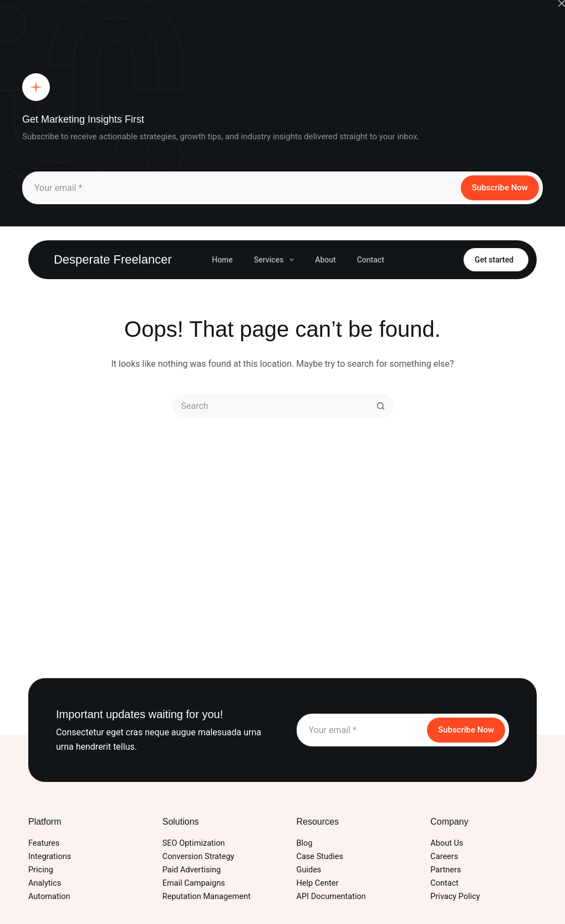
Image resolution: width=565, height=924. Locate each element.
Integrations (50, 857)
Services (276, 260)
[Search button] (381, 406)
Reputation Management (207, 897)
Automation (49, 897)
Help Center (318, 883)
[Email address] (241, 188)
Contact (371, 260)
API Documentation (331, 897)
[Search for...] (270, 406)
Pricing (41, 870)
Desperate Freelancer (113, 259)
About (325, 260)
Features (44, 843)
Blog (305, 843)
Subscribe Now (500, 188)
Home (222, 260)
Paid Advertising (192, 870)
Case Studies (320, 857)
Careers (444, 857)
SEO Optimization (194, 843)
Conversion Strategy (198, 857)
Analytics (45, 883)
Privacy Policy (455, 897)
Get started (494, 260)
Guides (309, 870)
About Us (447, 843)
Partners (446, 870)
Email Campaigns (194, 883)
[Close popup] (562, 3)
